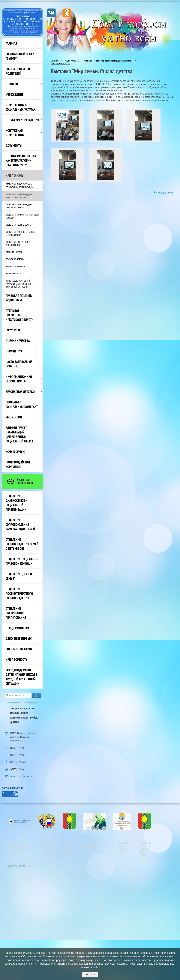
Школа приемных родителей (18, 71)
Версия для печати (164, 193)
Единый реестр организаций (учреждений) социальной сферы (19, 434)
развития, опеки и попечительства (20, 849)
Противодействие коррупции (18, 464)
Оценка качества (18, 341)
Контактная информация (15, 133)
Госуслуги (13, 330)
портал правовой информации (48, 849)
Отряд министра (14, 252)
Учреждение (15, 94)
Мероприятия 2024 (60, 63)
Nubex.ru (29, 866)
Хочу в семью (15, 452)
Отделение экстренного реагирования (18, 243)
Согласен (90, 974)
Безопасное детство (20, 392)
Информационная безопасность (19, 379)
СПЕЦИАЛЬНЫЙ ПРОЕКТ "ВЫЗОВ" (21, 56)
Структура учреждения (22, 120)
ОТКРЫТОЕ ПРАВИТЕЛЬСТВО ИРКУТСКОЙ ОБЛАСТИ (20, 315)
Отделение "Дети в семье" (19, 225)
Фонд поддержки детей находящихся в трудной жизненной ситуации (18, 284)
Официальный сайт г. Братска (69, 847)
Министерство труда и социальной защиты (122, 847)
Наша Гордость (13, 273)
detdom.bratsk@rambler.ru (22, 776)
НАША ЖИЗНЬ (15, 175)
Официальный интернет (46, 844)
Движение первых (15, 259)
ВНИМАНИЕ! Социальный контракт (22, 404)
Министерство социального (20, 844)
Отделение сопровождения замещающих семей (20, 196)
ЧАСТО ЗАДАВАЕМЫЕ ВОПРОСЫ (19, 364)
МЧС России (14, 417)
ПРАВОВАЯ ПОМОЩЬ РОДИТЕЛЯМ (19, 298)
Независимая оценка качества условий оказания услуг (21, 160)
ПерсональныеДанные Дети (94, 847)
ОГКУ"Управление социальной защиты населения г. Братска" (145, 847)
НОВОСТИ (12, 84)
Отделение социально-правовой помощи (22, 216)
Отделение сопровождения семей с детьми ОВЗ (20, 206)
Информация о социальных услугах (21, 107)
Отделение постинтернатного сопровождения (21, 233)
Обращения (14, 351)
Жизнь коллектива (15, 266)
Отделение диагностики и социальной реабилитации (19, 186)
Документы (14, 145)
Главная (11, 43)
